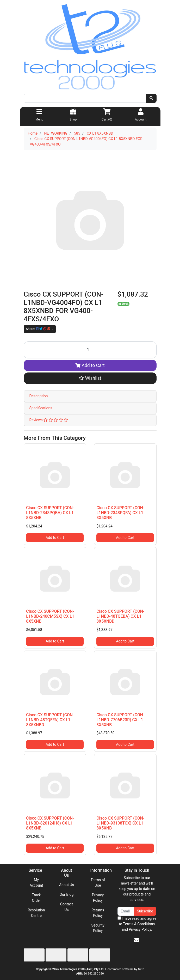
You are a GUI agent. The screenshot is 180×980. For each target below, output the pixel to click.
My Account (36, 883)
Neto (141, 969)
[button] (90, 378)
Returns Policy (98, 913)
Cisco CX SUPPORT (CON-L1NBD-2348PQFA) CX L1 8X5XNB (120, 513)
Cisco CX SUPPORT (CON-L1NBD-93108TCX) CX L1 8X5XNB (120, 823)
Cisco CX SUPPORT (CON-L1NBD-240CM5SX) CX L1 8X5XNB (50, 616)
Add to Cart (90, 365)
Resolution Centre (36, 913)
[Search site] (151, 98)
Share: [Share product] (39, 329)
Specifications (41, 408)
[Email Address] (126, 911)
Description (39, 396)
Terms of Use (98, 883)
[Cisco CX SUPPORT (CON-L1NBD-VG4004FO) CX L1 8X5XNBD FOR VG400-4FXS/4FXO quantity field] (90, 350)
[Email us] (137, 940)
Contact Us (67, 907)
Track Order (36, 898)
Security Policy (98, 928)
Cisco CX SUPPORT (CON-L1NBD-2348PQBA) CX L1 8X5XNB (50, 513)
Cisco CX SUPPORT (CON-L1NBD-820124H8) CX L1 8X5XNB (50, 823)
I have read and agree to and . (137, 924)
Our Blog (67, 894)
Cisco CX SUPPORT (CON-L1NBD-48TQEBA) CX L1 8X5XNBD (120, 616)
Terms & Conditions (139, 924)
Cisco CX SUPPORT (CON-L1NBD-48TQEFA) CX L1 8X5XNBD (50, 720)
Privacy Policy (98, 898)
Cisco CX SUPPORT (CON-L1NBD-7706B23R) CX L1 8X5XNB (120, 720)
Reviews (49, 420)
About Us (67, 885)
